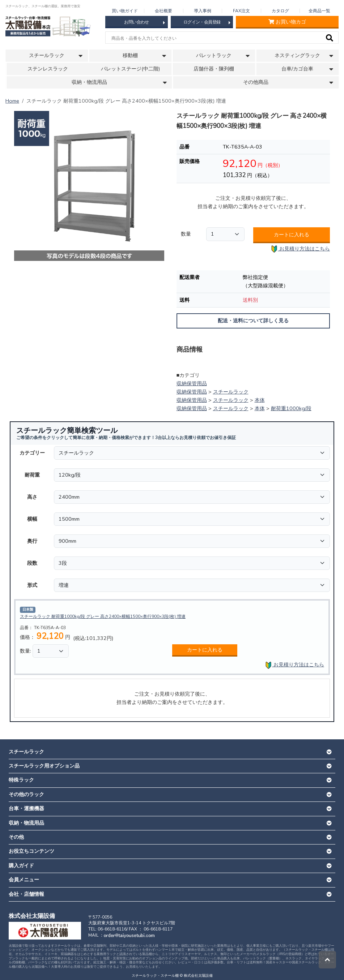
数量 (186, 234)
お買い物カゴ (287, 22)
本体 (260, 400)
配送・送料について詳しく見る (253, 321)
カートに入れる (292, 235)
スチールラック (231, 392)
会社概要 (163, 11)
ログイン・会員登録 (207, 22)
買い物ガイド (125, 11)
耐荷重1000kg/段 (291, 408)
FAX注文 (241, 11)
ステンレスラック (48, 69)
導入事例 (203, 11)
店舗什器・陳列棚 (214, 69)
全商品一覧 (319, 11)
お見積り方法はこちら (300, 249)
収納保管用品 (192, 383)
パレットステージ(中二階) (130, 69)
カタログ (280, 11)
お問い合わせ (144, 22)
